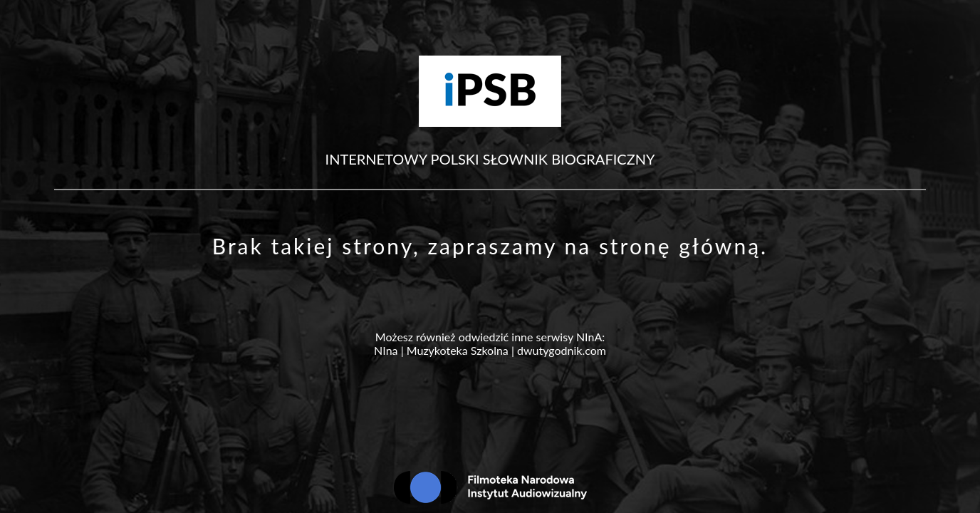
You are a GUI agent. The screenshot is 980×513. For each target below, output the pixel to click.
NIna (386, 350)
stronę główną (680, 246)
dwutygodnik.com (562, 350)
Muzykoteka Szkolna (458, 350)
